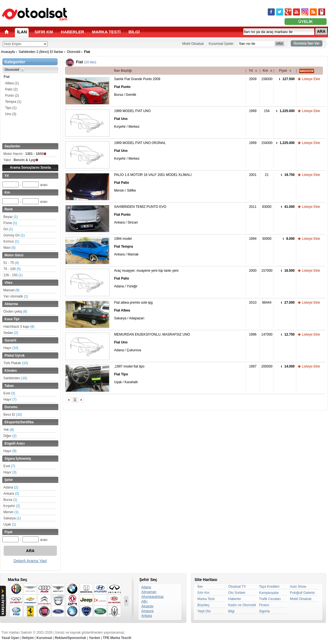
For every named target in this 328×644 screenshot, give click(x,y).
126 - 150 (13, 275)
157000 (267, 271)
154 (267, 111)
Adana (11, 487)
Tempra (13, 102)
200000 (267, 366)
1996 (253, 334)
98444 (267, 303)
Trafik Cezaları (270, 599)
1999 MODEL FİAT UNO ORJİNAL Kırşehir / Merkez (140, 151)
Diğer (10, 436)
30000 (267, 239)
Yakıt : (21, 160)
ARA (321, 31)
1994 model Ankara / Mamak (126, 247)
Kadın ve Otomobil (242, 605)
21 (267, 175)
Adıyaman (149, 592)
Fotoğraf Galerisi (302, 593)
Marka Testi (206, 599)
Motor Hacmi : (25, 154)
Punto (12, 96)
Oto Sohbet (237, 593)
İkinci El (13, 415)
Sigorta (264, 611)
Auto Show (298, 587)
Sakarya (12, 518)
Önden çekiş (15, 311)
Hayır (11, 348)
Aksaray (147, 606)
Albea (12, 83)
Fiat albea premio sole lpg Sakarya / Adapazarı (133, 310)
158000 (267, 79)
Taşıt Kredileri (269, 587)
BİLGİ (134, 32)
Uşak (10, 524)
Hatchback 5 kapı (19, 327)
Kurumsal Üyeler (221, 44)
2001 (253, 175)
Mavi (9, 248)
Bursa (10, 500)
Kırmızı (11, 241)
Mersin (11, 512)
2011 (253, 207)
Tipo (11, 108)
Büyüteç (203, 605)
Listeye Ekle (311, 79)
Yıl (251, 71)
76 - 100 (12, 269)
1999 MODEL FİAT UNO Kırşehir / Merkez (132, 119)
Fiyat (283, 71)
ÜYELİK (305, 22)
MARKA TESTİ (106, 32)
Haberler (235, 599)
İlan (200, 587)
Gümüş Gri (14, 235)
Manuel (11, 290)
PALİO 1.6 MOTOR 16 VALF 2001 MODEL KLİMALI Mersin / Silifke (153, 183)
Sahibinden (15, 378)
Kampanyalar (269, 593)
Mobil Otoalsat (193, 44)
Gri (8, 229)
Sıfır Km (203, 593)
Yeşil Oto (204, 611)
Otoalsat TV (237, 587)
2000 (253, 271)
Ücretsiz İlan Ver (307, 43)
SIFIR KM (44, 32)
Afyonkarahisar (153, 597)
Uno (11, 114)
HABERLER (72, 32)
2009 (253, 79)
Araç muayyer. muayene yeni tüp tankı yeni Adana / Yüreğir (146, 278)
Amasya (147, 611)
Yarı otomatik (16, 296)
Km (265, 71)
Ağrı (144, 601)
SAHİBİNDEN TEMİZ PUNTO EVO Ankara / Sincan (140, 215)
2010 (253, 303)
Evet (9, 393)
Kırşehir (12, 506)
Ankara (11, 494)
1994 (253, 239)
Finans (264, 605)
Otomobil (73, 52)
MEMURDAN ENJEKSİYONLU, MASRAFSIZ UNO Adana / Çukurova (152, 342)
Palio (11, 89)
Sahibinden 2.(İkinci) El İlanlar (41, 52)
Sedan (11, 333)
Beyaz (11, 217)
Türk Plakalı (16, 363)
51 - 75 (11, 263)
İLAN (22, 32)
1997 (253, 366)
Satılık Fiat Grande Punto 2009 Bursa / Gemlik (137, 87)
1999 (253, 111)
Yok (9, 430)
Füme (10, 223)
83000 (267, 207)
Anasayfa (8, 52)
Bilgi (231, 611)
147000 (267, 334)
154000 (267, 143)
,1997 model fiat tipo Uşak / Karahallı (129, 374)
